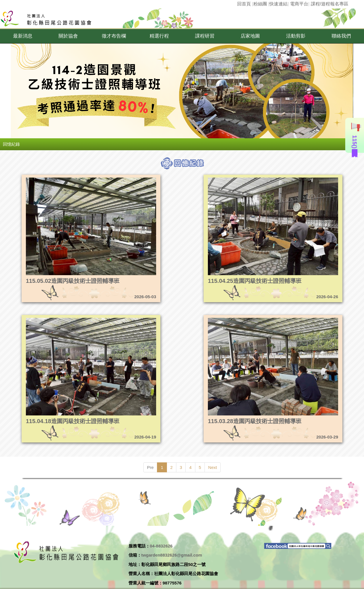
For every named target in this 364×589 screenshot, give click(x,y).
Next (213, 467)
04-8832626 (161, 546)
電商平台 (299, 4)
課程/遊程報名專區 (330, 4)
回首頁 (244, 4)
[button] (23, 36)
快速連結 (278, 4)
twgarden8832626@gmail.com (172, 555)
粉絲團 (260, 4)
